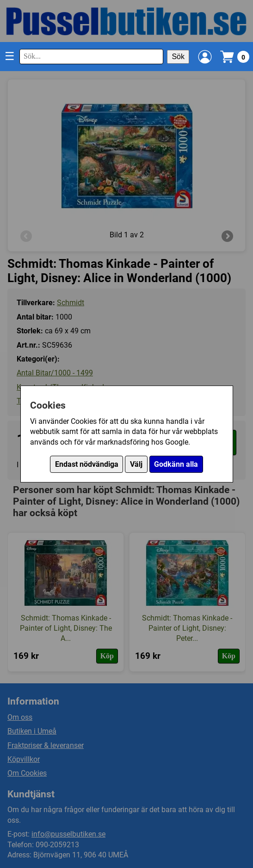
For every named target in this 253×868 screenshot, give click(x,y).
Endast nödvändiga (87, 464)
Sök (178, 57)
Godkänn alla (176, 464)
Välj (136, 464)
